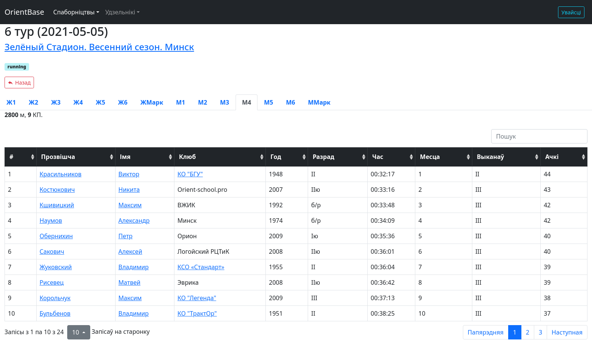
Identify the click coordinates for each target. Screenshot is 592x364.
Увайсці (571, 12)
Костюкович (57, 190)
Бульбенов (55, 313)
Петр (126, 236)
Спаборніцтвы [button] (74, 12)
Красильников (61, 174)
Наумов (51, 221)
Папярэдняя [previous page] (486, 332)
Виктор (129, 174)
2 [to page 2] (528, 332)
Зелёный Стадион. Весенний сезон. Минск (99, 47)
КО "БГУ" (190, 174)
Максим (130, 205)
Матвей (129, 282)
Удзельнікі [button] (120, 12)
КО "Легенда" (197, 298)
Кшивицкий (57, 205)
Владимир (134, 267)
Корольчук (55, 298)
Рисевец (52, 282)
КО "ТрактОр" (197, 313)
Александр (134, 221)
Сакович (52, 251)
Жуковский (56, 267)
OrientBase (24, 12)
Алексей (130, 251)
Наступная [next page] (567, 332)
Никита (129, 190)
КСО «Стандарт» (201, 267)
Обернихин (56, 236)
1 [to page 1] (515, 332)
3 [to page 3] (540, 332)
